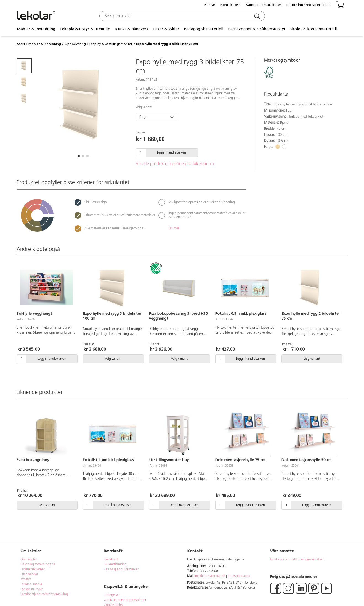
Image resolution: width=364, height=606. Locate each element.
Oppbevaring (75, 44)
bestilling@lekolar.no (210, 576)
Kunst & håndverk (132, 29)
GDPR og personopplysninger (125, 600)
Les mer (174, 229)
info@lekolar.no (239, 576)
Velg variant (144, 107)
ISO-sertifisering (115, 565)
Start (21, 44)
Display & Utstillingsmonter (111, 44)
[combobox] (181, 16)
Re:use (210, 5)
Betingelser (112, 595)
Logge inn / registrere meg (309, 5)
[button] (79, 156)
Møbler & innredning (36, 29)
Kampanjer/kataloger (264, 5)
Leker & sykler (166, 29)
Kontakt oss (231, 5)
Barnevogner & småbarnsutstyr (257, 29)
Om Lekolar (29, 560)
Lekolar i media (31, 584)
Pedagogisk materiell (204, 29)
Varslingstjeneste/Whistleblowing (44, 594)
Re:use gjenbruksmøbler (121, 570)
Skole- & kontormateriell (314, 29)
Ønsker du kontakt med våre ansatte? (297, 560)
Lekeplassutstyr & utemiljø (85, 29)
